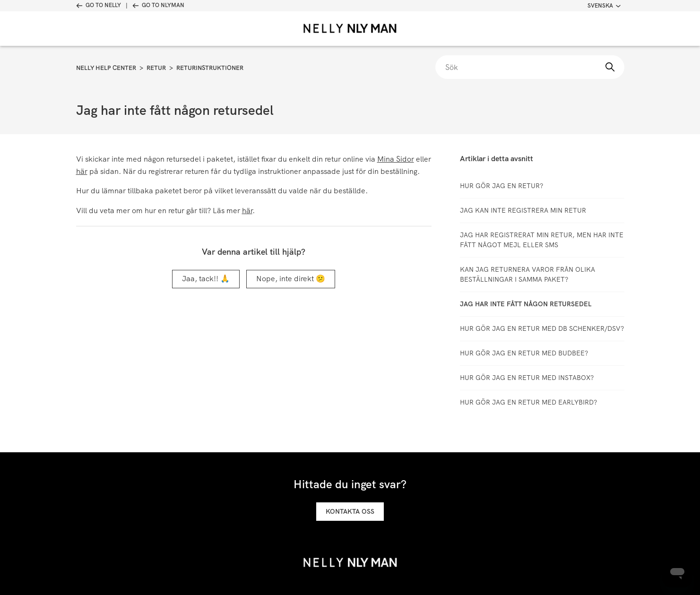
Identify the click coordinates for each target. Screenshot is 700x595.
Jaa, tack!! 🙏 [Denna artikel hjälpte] (206, 279)
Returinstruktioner (210, 68)
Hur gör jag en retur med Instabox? (527, 378)
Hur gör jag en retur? (501, 186)
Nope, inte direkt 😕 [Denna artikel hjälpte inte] (291, 279)
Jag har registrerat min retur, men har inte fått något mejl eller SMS (542, 240)
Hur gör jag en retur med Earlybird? (528, 402)
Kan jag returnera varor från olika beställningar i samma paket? (527, 274)
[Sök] (530, 67)
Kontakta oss (350, 511)
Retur (156, 68)
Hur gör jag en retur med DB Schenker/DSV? (542, 328)
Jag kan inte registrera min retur (523, 210)
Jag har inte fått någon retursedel (526, 304)
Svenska (604, 6)
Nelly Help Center (106, 68)
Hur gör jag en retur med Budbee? (524, 353)
